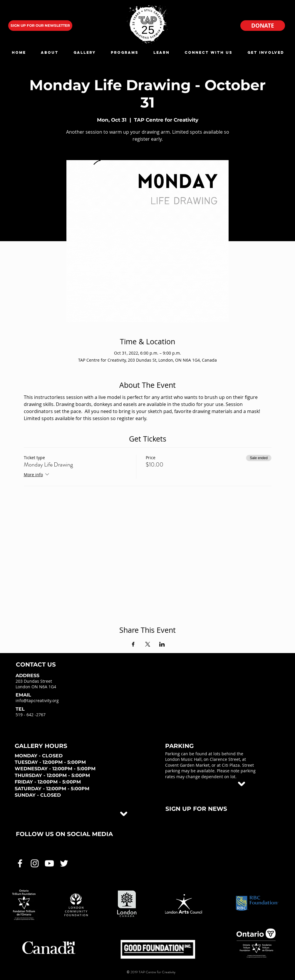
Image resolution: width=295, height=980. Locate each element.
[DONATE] (263, 26)
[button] (50, 52)
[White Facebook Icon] (20, 863)
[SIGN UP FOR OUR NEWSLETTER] (40, 26)
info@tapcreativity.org (37, 700)
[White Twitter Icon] (64, 863)
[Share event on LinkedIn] (162, 644)
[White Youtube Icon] (49, 863)
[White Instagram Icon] (35, 863)
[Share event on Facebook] (133, 644)
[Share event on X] (148, 644)
